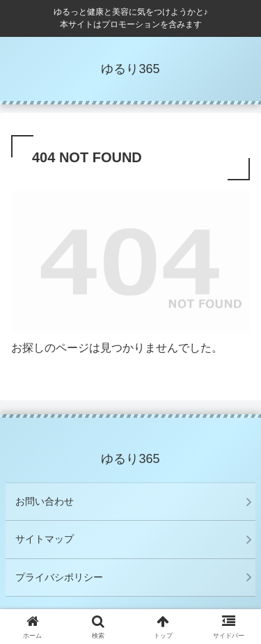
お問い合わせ (45, 501)
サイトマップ (45, 539)
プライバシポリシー (59, 577)
